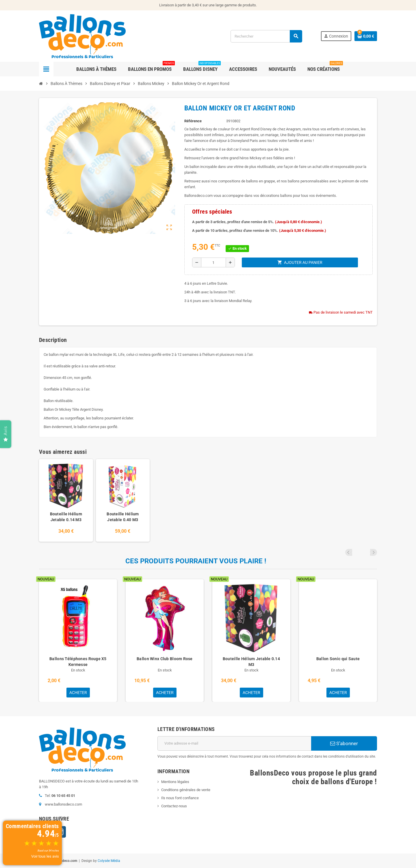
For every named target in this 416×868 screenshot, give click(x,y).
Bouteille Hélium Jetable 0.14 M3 (66, 517)
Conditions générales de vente (186, 790)
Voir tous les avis (45, 856)
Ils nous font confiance (180, 798)
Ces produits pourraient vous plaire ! (196, 561)
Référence (193, 121)
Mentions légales (175, 782)
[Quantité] (213, 262)
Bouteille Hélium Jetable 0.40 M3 (123, 517)
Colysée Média (109, 861)
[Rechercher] (266, 36)
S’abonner (344, 743)
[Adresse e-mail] (234, 743)
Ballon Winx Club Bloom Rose (165, 659)
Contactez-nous (174, 806)
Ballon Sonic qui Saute (338, 659)
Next (374, 552)
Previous (366, 552)
